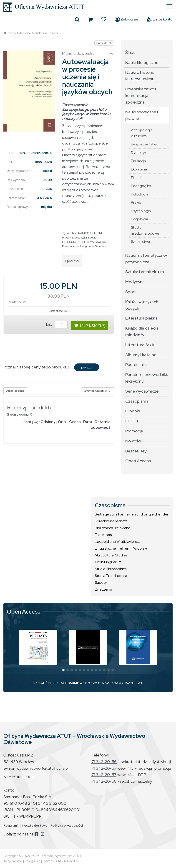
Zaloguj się (126, 19)
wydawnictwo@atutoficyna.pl (42, 768)
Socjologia (140, 219)
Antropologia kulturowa (142, 133)
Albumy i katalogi (141, 355)
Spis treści (72, 261)
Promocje (134, 431)
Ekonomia (139, 169)
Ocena (75, 422)
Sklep (21, 33)
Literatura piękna (141, 318)
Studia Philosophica (111, 569)
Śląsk (130, 52)
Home (10, 33)
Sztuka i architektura (145, 272)
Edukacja (138, 161)
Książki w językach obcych (142, 305)
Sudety (101, 582)
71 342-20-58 (104, 781)
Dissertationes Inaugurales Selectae (84, 246)
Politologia (140, 194)
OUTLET (134, 421)
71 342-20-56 (104, 762)
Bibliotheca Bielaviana (113, 528)
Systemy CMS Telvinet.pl (60, 861)
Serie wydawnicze (142, 391)
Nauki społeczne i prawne (43, 33)
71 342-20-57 (104, 768)
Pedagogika (141, 186)
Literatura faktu (140, 345)
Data (88, 422)
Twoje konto (12, 861)
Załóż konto (160, 19)
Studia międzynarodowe (145, 230)
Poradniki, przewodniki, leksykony (147, 378)
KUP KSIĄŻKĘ (89, 326)
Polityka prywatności (67, 825)
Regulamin (11, 825)
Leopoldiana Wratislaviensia (118, 542)
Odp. (62, 422)
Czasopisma (137, 401)
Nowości (133, 441)
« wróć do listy (104, 43)
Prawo (136, 202)
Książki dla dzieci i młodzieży (142, 331)
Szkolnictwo (141, 242)
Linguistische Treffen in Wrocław (121, 548)
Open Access (138, 461)
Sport (131, 292)
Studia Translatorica (111, 576)
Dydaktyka (81, 238)
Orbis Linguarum (108, 562)
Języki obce (69, 233)
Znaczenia (103, 589)
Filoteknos (103, 535)
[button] (63, 670)
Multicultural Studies (111, 555)
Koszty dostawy (35, 825)
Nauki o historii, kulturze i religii (140, 76)
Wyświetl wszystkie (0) (98, 391)
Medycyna (135, 282)
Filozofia (138, 178)
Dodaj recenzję (15, 391)
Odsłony (48, 422)
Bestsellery (136, 451)
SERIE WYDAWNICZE (95, 242)
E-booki (133, 411)
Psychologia (141, 211)
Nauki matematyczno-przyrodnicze (146, 259)
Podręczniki (136, 364)
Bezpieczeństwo (145, 144)
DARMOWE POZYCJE (84, 683)
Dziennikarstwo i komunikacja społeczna (141, 95)
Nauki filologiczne (142, 62)
